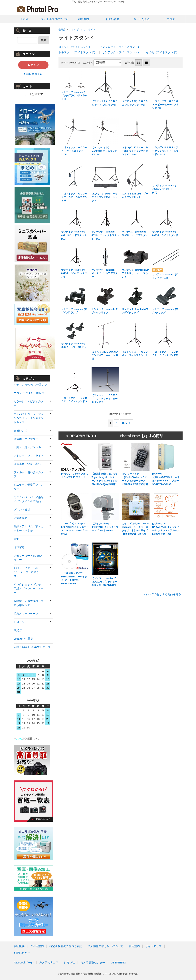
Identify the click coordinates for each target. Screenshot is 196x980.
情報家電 (19, 547)
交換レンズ (20, 430)
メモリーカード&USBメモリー (28, 558)
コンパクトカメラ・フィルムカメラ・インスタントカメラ (29, 418)
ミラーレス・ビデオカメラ (29, 403)
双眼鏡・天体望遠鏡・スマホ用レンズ (29, 603)
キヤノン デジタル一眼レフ (30, 385)
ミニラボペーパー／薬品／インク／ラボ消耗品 (29, 499)
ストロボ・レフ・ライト (82, 30)
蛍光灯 (18, 630)
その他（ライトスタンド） (162, 52)
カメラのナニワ (49, 962)
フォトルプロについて (54, 19)
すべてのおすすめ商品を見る (163, 594)
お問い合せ (113, 19)
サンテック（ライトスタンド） (121, 52)
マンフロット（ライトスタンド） (120, 47)
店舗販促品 (20, 518)
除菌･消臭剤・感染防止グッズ (32, 647)
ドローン (19, 622)
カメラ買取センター (93, 962)
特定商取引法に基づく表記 (66, 946)
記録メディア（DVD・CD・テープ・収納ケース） (28, 572)
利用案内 (84, 19)
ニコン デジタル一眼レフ (29, 393)
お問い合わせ (22, 953)
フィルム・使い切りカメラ (29, 474)
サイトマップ (153, 946)
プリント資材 (22, 510)
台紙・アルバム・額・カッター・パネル (29, 528)
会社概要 (19, 946)
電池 (16, 539)
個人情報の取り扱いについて (105, 946)
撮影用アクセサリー (26, 439)
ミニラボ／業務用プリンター (29, 487)
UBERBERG (118, 962)
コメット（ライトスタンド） (76, 47)
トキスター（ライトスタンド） (78, 52)
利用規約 (134, 946)
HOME (25, 19)
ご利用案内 (37, 946)
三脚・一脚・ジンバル (27, 447)
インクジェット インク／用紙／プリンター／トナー (29, 589)
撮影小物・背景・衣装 (27, 464)
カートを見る (142, 19)
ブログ (171, 19)
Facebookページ (24, 962)
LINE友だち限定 (23, 639)
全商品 (62, 30)
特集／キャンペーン (26, 613)
